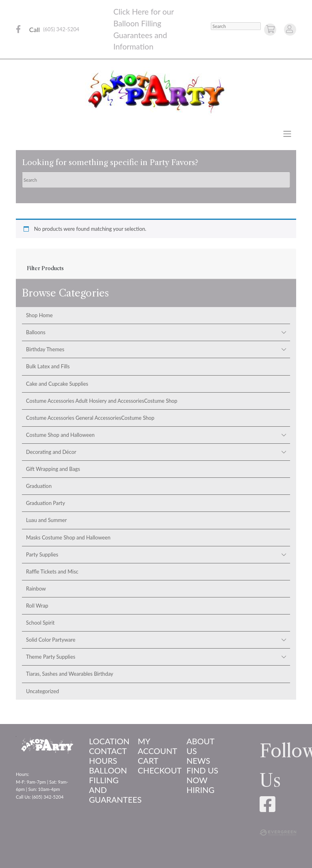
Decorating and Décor (51, 452)
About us (200, 746)
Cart (148, 761)
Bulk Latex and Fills (48, 366)
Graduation (39, 486)
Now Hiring (200, 785)
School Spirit (40, 623)
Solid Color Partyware (51, 640)
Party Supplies (42, 554)
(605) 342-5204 (61, 29)
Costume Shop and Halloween (60, 435)
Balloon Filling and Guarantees (107, 785)
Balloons (36, 332)
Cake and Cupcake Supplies (57, 384)
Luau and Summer (46, 520)
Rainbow (36, 589)
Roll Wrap (37, 606)
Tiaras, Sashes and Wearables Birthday (70, 674)
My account (156, 746)
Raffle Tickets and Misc (52, 572)
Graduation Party (45, 503)
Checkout (156, 770)
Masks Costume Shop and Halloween (68, 537)
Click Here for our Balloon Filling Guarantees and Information (144, 29)
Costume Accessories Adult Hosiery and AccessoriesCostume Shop (102, 401)
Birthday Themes (45, 349)
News (198, 761)
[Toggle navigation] (287, 134)
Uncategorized (42, 691)
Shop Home (39, 315)
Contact (107, 751)
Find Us (202, 770)
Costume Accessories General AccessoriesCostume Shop (90, 418)
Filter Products (45, 268)
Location (107, 741)
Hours (103, 761)
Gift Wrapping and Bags (53, 469)
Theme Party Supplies (51, 657)
